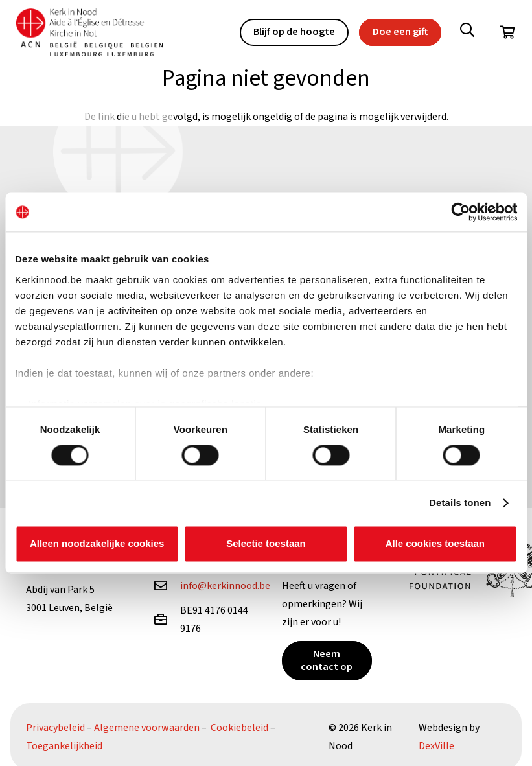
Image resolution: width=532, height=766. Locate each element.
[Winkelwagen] (507, 32)
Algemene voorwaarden (147, 728)
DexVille (436, 746)
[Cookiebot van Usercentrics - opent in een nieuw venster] (460, 212)
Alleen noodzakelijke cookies (97, 544)
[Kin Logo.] (90, 33)
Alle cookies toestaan (435, 544)
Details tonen (460, 503)
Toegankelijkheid (64, 746)
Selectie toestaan (266, 544)
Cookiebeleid (239, 728)
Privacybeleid (55, 728)
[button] (467, 32)
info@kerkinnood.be (225, 586)
